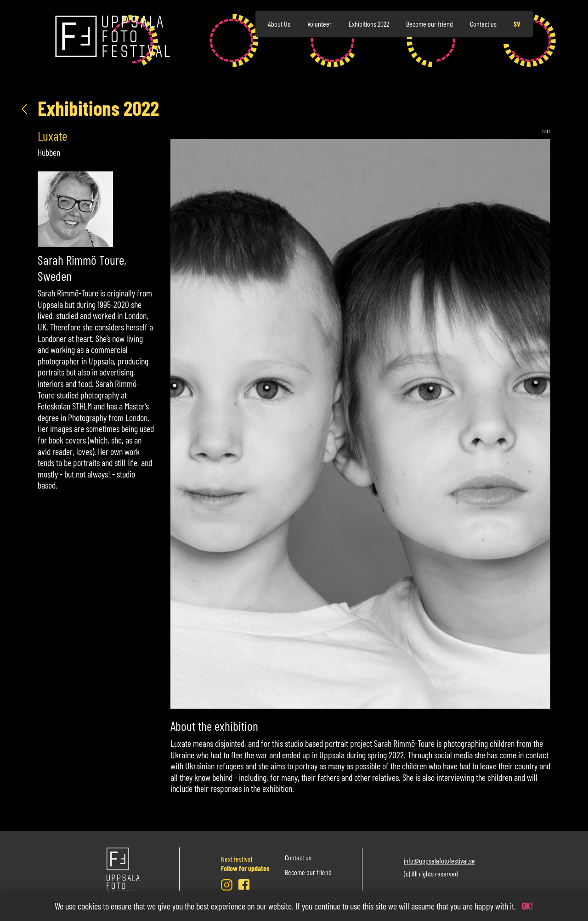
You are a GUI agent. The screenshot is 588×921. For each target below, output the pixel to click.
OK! (528, 906)
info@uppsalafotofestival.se (439, 860)
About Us (279, 24)
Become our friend (430, 24)
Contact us (483, 24)
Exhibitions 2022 (369, 24)
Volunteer (319, 24)
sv (517, 24)
